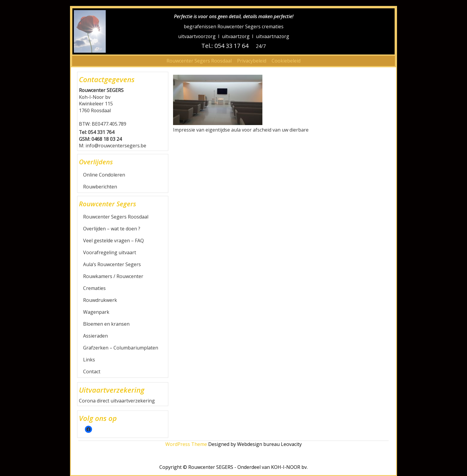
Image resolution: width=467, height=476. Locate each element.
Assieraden (95, 336)
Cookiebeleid (286, 61)
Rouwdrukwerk (100, 300)
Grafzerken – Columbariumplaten (121, 348)
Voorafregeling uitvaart (110, 252)
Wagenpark (96, 312)
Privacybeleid (252, 61)
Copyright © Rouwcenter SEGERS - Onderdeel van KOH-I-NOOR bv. (233, 467)
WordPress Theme (186, 444)
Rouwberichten (100, 187)
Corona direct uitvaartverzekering (117, 401)
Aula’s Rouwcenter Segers (112, 264)
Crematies (94, 288)
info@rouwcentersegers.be (116, 146)
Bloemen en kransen (106, 324)
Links (89, 360)
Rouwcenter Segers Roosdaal (199, 61)
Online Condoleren (104, 175)
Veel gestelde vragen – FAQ (113, 241)
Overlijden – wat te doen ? (112, 229)
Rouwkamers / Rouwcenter (113, 276)
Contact (92, 372)
